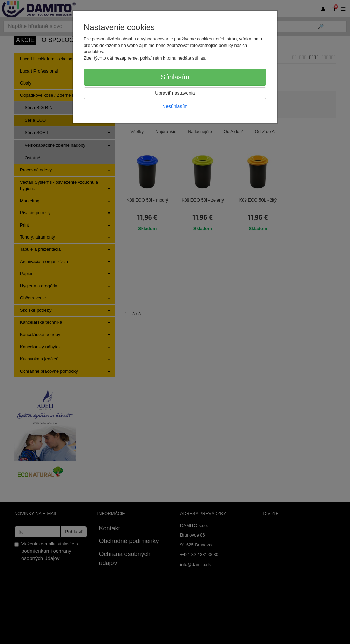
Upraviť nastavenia (175, 93)
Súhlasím (175, 77)
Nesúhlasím (175, 106)
